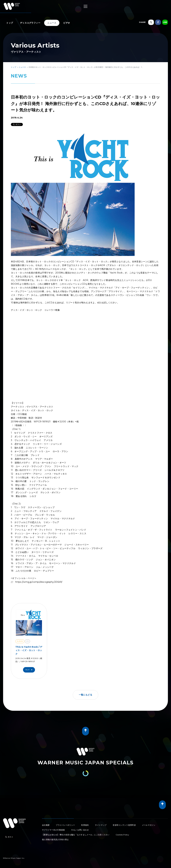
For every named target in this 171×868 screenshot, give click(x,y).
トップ (10, 23)
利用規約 (85, 825)
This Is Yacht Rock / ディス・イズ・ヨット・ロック (29, 650)
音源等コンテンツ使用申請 (124, 825)
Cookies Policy (122, 835)
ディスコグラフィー (30, 23)
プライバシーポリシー (65, 825)
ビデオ (67, 23)
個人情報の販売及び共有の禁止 (55, 839)
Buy (30, 670)
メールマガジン (149, 825)
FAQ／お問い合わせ (80, 830)
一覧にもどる (85, 695)
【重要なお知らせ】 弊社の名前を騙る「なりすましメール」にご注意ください (76, 835)
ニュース (52, 23)
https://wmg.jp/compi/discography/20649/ (39, 582)
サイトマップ (101, 825)
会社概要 (46, 825)
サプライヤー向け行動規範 (53, 830)
